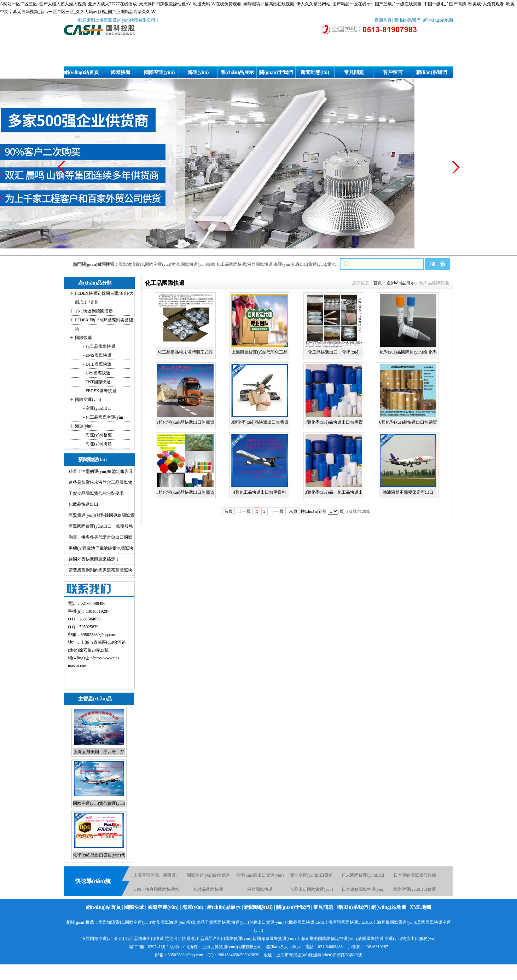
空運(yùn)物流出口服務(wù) (410, 939)
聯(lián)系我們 (407, 20)
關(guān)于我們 (276, 72)
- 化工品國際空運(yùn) (103, 417)
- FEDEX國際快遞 (99, 391)
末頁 (293, 511)
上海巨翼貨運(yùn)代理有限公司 (232, 947)
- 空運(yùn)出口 (97, 408)
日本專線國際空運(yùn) (363, 889)
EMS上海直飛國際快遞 (337, 922)
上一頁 (244, 511)
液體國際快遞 (260, 264)
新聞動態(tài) (315, 72)
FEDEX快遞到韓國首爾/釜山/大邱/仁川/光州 (104, 298)
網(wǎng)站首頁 (81, 72)
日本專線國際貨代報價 (415, 875)
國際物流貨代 (131, 264)
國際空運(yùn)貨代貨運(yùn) (99, 803)
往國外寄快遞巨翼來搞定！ (94, 559)
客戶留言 (393, 72)
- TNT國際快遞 (96, 382)
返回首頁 (383, 20)
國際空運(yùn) (159, 72)
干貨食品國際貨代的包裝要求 (96, 493)
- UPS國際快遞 (96, 373)
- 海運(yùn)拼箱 (97, 444)
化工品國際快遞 (231, 264)
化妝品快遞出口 (83, 504)
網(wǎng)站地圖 (438, 20)
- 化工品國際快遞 (99, 346)
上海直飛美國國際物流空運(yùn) (327, 939)
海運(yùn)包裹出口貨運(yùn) (300, 264)
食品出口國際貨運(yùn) (312, 889)
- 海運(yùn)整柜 (97, 435)
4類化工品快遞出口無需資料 (260, 492)
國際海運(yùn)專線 (198, 264)
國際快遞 (121, 72)
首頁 (378, 283)
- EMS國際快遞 (97, 355)
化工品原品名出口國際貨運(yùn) (221, 939)
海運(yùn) (198, 72)
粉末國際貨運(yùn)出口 (363, 875)
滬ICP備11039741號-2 (149, 947)
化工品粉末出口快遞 (145, 939)
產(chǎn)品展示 (237, 72)
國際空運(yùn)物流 (162, 264)
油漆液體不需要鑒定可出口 (408, 492)
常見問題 (354, 72)
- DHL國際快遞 (97, 364)
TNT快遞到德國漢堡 (94, 311)
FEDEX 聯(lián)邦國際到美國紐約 (104, 324)
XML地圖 (421, 907)
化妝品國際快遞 (208, 889)
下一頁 (277, 511)
